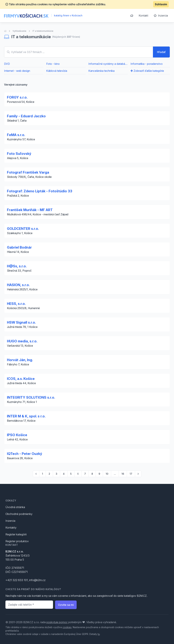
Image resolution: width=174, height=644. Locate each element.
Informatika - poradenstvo (147, 64)
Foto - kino (53, 64)
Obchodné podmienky (19, 514)
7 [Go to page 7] (85, 474)
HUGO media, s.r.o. (22, 341)
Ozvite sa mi (66, 605)
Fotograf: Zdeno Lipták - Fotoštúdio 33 (40, 191)
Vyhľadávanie (19, 31)
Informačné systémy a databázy (108, 64)
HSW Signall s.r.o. (21, 322)
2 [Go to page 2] (49, 474)
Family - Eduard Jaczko (26, 116)
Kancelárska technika (101, 71)
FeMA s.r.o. (16, 135)
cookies (67, 627)
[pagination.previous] (36, 474)
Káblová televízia (57, 71)
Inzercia (161, 16)
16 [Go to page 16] (123, 474)
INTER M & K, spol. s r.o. (26, 416)
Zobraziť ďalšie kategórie (147, 71)
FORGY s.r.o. (17, 97)
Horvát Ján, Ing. (20, 360)
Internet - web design (17, 71)
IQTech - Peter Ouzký (25, 454)
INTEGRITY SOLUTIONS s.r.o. (31, 397)
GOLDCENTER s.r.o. (23, 229)
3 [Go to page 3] (56, 474)
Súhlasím (161, 4)
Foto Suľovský (19, 154)
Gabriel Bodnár (19, 247)
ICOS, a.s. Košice (21, 379)
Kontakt (143, 16)
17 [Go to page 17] (131, 474)
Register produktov (17, 541)
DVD (7, 64)
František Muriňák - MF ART (30, 210)
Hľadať (161, 52)
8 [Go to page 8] (92, 474)
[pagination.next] (138, 474)
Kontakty (11, 528)
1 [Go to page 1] (42, 474)
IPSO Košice (17, 435)
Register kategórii (16, 534)
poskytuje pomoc (57, 622)
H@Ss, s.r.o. (17, 266)
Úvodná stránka (15, 507)
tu (99, 634)
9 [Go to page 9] (99, 474)
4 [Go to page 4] (64, 474)
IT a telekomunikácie (43, 31)
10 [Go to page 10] (107, 474)
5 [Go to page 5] (71, 474)
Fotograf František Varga (28, 172)
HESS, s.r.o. (16, 304)
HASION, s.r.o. (18, 285)
